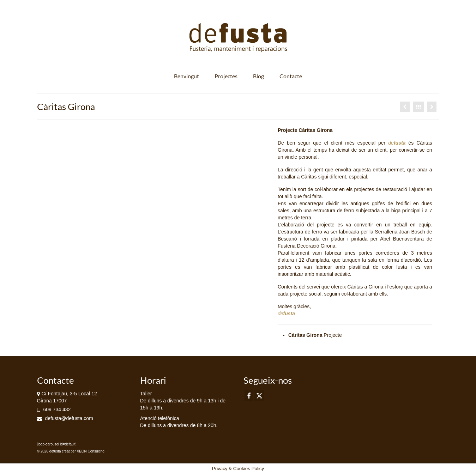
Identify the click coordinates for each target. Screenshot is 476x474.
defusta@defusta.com (65, 418)
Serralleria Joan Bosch (400, 232)
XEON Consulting (91, 451)
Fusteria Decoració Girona (306, 246)
